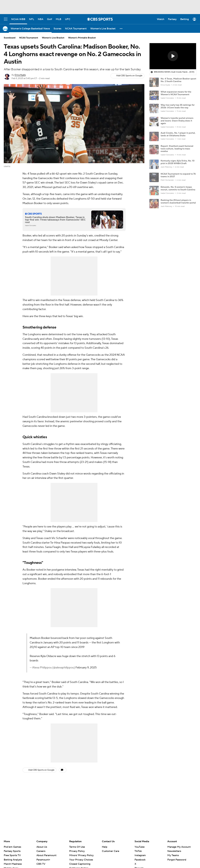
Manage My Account (179, 847)
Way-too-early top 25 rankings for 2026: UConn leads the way (178, 106)
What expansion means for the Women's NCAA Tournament (176, 93)
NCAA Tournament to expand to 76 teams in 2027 (178, 175)
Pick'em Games (12, 847)
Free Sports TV (12, 855)
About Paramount (46, 855)
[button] (121, 29)
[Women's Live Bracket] (103, 29)
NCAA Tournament (29, 38)
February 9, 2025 (86, 668)
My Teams (173, 855)
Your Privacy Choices (81, 860)
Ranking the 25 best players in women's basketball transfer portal (178, 202)
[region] (173, 56)
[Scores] (57, 29)
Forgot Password (177, 860)
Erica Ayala (20, 75)
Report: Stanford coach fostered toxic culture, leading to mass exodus (177, 149)
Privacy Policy (77, 851)
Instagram (140, 855)
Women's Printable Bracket (82, 38)
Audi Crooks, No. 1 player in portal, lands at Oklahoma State (178, 134)
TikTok (138, 851)
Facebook (140, 860)
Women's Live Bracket (53, 38)
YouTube (140, 847)
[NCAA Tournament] (76, 29)
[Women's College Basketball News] (30, 29)
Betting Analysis (13, 860)
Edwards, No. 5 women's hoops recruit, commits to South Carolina (178, 188)
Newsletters (174, 851)
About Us (42, 847)
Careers (41, 851)
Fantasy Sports (12, 851)
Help (105, 847)
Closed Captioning (80, 864)
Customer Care (111, 851)
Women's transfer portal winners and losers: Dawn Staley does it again (177, 121)
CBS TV (41, 864)
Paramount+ (43, 860)
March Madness (13, 864)
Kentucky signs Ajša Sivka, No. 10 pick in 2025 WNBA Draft (178, 162)
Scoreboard (10, 38)
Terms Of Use (77, 847)
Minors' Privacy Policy (81, 855)
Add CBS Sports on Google (129, 76)
